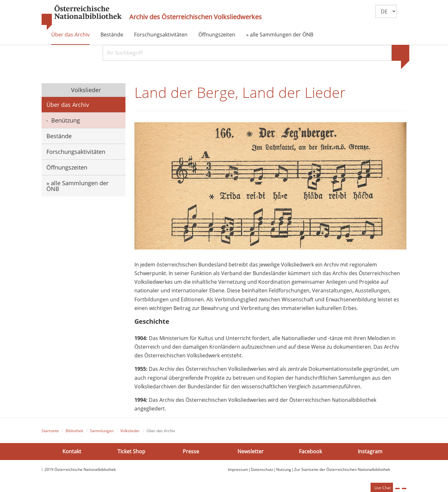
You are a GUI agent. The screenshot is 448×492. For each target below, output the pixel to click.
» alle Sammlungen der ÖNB (280, 35)
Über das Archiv (70, 35)
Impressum (238, 469)
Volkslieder (85, 90)
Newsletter (251, 451)
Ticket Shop (131, 451)
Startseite (50, 431)
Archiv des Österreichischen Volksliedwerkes (196, 17)
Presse (191, 451)
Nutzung (284, 469)
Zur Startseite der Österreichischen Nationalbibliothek (342, 469)
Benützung (66, 120)
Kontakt (72, 451)
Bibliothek (74, 431)
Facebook (310, 451)
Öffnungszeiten (217, 35)
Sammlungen (102, 431)
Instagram (370, 451)
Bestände (112, 35)
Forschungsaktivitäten (161, 35)
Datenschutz (262, 469)
